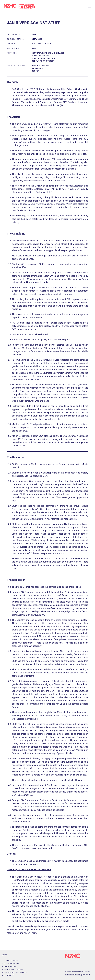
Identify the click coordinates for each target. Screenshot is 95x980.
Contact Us (9, 975)
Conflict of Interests (14, 969)
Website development (73, 975)
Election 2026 (10, 967)
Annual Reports (11, 961)
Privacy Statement (12, 964)
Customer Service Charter (16, 972)
